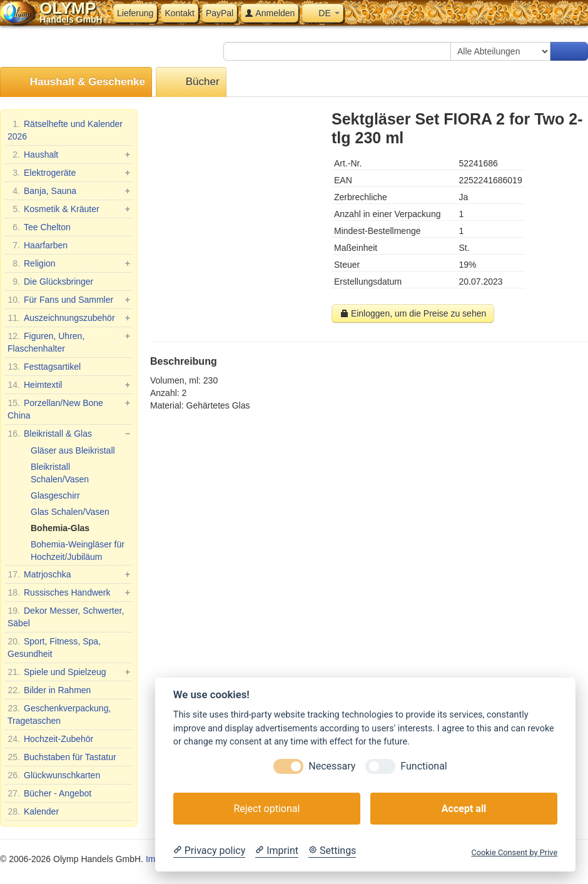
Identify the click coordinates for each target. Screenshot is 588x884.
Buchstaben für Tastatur (62, 757)
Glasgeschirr (55, 495)
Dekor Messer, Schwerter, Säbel (66, 616)
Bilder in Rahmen (49, 690)
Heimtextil (69, 385)
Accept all (464, 809)
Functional (423, 766)
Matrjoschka (69, 574)
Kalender (33, 811)
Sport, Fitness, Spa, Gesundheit (54, 647)
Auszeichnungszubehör (69, 318)
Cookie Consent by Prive (514, 852)
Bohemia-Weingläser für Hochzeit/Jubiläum (78, 551)
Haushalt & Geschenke (76, 82)
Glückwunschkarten (54, 775)
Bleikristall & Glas (69, 434)
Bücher (191, 82)
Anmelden (270, 13)
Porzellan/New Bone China (69, 409)
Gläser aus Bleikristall (73, 450)
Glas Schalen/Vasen (70, 512)
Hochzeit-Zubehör (50, 739)
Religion (69, 263)
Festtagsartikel (44, 367)
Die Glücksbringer (50, 282)
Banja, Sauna (69, 191)
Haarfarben (38, 245)
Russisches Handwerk (69, 592)
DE (322, 13)
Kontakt (179, 13)
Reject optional (266, 809)
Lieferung (135, 13)
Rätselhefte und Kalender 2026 (65, 130)
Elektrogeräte (69, 173)
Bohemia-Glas (60, 528)
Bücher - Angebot (49, 793)
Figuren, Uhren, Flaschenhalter (69, 342)
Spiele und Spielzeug (69, 672)
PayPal (220, 13)
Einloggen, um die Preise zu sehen (413, 313)
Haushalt (69, 155)
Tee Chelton (39, 227)
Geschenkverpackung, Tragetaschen (59, 714)
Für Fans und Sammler (69, 300)
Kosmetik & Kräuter (69, 209)
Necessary (332, 766)
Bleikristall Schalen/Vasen (60, 473)
